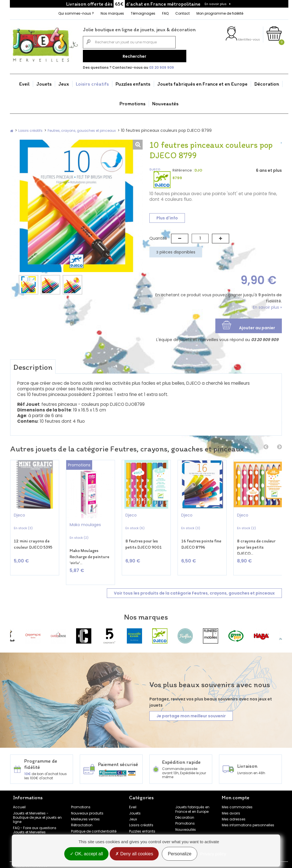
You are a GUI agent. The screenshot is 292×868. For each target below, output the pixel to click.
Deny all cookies (134, 855)
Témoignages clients (31, 828)
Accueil (19, 797)
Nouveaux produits (87, 803)
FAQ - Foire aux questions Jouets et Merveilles (35, 820)
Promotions (132, 101)
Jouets (44, 81)
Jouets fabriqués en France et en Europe (202, 81)
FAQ (165, 13)
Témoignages (143, 13)
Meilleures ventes (85, 809)
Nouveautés (165, 101)
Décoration (267, 81)
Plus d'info (167, 215)
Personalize (180, 855)
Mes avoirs (231, 803)
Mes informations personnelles (248, 815)
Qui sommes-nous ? (76, 13)
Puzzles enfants (133, 81)
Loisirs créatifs (92, 81)
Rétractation (82, 815)
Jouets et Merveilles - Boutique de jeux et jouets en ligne (37, 807)
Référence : (183, 167)
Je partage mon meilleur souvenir (191, 706)
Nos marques (112, 13)
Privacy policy (213, 855)
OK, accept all (86, 855)
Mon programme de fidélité (220, 13)
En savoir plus (216, 4)
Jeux (64, 81)
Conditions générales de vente (92, 829)
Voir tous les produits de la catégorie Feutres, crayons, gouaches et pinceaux (194, 583)
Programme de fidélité (32, 834)
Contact (182, 13)
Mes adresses (234, 809)
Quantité (158, 235)
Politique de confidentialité (94, 821)
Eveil (24, 81)
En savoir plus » (267, 304)
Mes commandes (237, 797)
